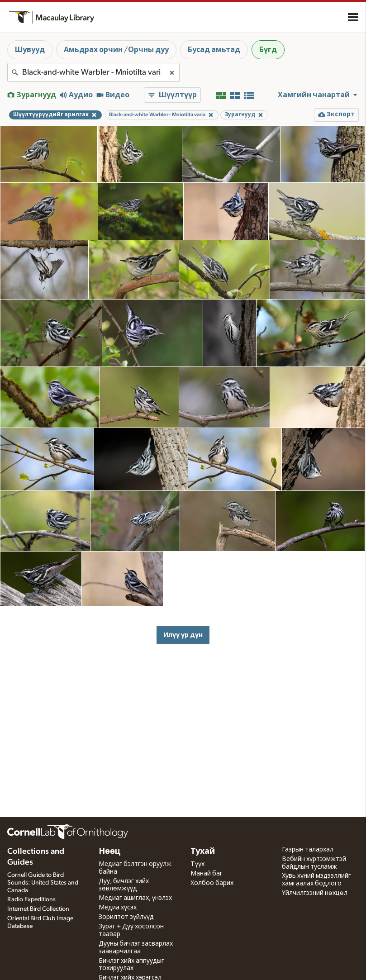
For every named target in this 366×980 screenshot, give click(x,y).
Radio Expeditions (31, 899)
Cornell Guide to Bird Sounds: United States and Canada (43, 883)
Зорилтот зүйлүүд (126, 917)
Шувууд (30, 50)
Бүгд (268, 50)
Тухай (203, 852)
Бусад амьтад (214, 50)
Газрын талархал (308, 850)
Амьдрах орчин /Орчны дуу (116, 50)
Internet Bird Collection (38, 909)
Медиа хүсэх (118, 908)
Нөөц (110, 852)
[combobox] (93, 72)
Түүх (197, 864)
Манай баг (207, 874)
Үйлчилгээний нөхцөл (315, 893)
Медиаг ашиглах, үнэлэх (135, 898)
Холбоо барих (212, 883)
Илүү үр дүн (183, 635)
